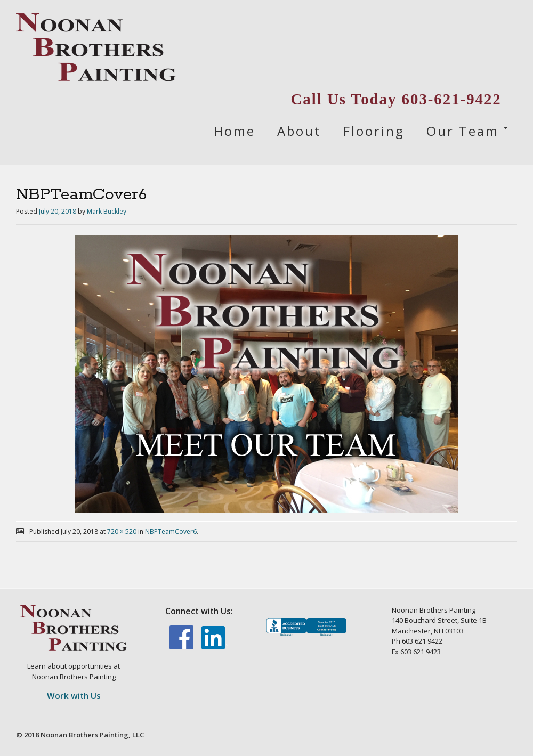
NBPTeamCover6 (171, 531)
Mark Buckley (107, 211)
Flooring (374, 131)
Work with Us (74, 696)
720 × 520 (122, 531)
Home (235, 131)
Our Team (463, 131)
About (299, 131)
